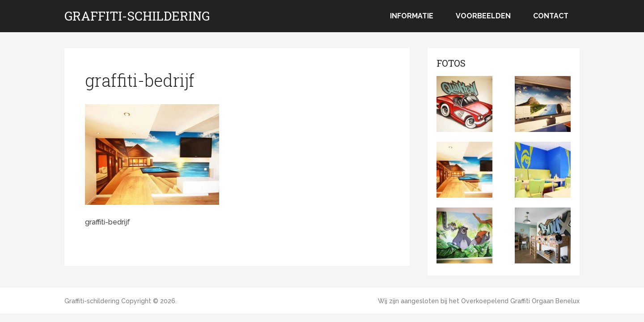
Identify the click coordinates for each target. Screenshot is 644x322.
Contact (551, 16)
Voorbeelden (483, 16)
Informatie (412, 16)
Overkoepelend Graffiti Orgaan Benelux (520, 301)
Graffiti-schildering (137, 16)
